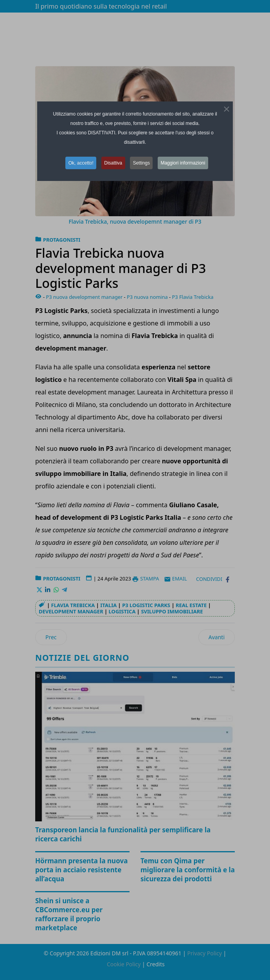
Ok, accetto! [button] (80, 163)
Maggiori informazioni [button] (184, 163)
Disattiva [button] (113, 163)
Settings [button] (142, 163)
